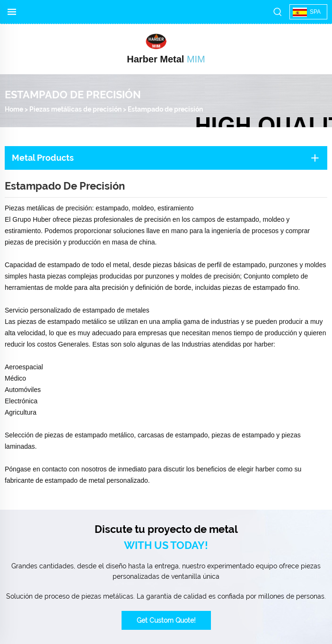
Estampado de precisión (165, 109)
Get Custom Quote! (166, 620)
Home (14, 109)
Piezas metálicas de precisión (75, 109)
